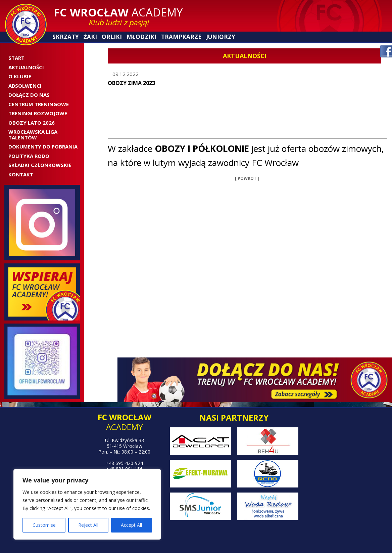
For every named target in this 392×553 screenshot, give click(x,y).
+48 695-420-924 (124, 463)
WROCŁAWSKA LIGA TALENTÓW (33, 135)
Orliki (112, 37)
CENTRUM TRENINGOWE (39, 104)
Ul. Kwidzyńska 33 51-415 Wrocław (125, 443)
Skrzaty (66, 37)
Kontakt (21, 174)
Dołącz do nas (29, 95)
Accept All (131, 525)
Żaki (90, 37)
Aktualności (26, 67)
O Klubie (20, 76)
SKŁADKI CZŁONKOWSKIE (40, 165)
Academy (118, 12)
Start (16, 58)
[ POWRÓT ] (247, 178)
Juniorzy (221, 37)
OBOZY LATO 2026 (32, 123)
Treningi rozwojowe (38, 113)
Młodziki (141, 37)
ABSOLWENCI (25, 86)
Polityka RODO (29, 156)
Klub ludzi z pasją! (118, 22)
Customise (44, 525)
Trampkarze (181, 37)
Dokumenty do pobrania (43, 146)
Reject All (88, 525)
